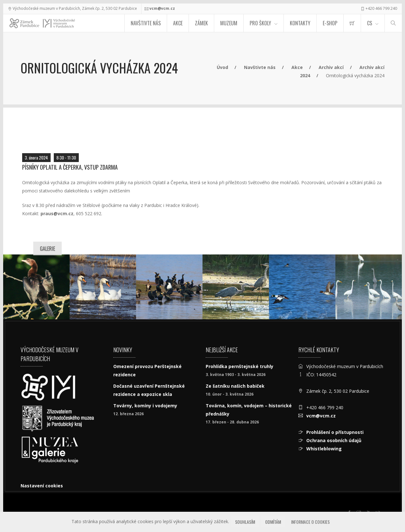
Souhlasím (245, 522)
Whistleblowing (324, 449)
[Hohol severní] (302, 287)
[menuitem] (352, 23)
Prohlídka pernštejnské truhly (240, 366)
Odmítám (273, 522)
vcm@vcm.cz (162, 8)
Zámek (201, 23)
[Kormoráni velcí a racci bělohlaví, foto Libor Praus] (169, 287)
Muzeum (229, 23)
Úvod (222, 67)
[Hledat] (393, 23)
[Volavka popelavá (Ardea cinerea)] (236, 287)
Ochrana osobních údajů (334, 440)
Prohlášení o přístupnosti (335, 432)
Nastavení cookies (42, 486)
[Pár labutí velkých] (103, 287)
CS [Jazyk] (370, 23)
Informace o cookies (310, 522)
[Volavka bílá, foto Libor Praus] (369, 287)
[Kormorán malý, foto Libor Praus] (36, 287)
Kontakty (300, 23)
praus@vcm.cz (57, 213)
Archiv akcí (331, 67)
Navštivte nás (146, 23)
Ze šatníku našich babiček (235, 386)
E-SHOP (330, 23)
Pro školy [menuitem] (260, 23)
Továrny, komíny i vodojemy (145, 406)
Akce (178, 23)
